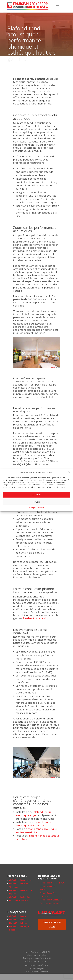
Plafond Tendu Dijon (18, 923)
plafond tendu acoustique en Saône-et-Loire (36, 831)
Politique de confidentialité (37, 958)
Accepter (36, 495)
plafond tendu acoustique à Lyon (33, 814)
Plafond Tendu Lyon (18, 916)
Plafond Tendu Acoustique (20, 880)
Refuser (37, 502)
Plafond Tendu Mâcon (19, 920)
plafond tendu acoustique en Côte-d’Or (33, 824)
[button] (69, 472)
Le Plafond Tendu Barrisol (20, 901)
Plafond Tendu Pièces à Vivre (52, 883)
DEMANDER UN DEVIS (52, 924)
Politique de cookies (37, 508)
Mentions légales (37, 955)
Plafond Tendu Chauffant (20, 897)
